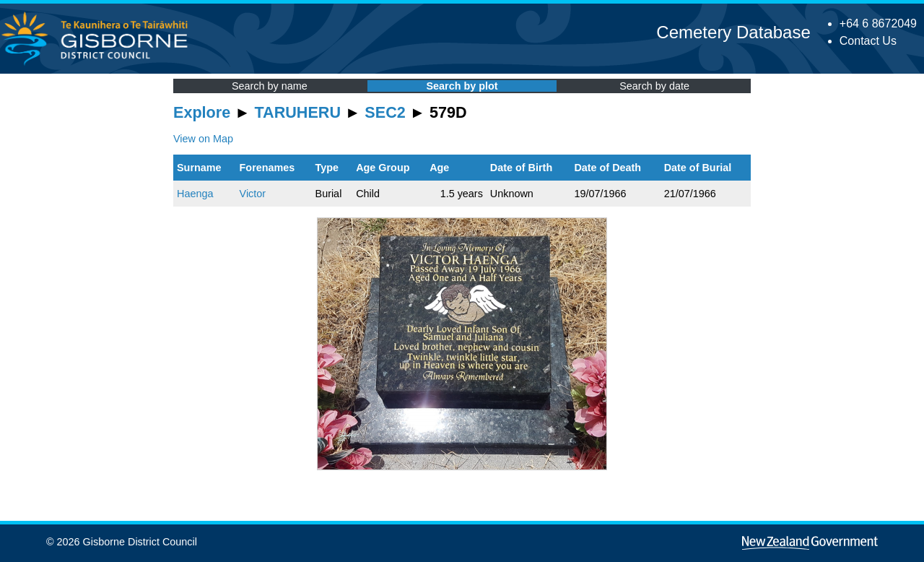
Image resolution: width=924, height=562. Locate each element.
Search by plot (462, 86)
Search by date (654, 86)
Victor (253, 194)
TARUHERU (298, 112)
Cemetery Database (733, 32)
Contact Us (868, 41)
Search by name (270, 86)
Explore (202, 112)
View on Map (203, 139)
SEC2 (385, 112)
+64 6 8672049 (878, 23)
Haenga (195, 194)
